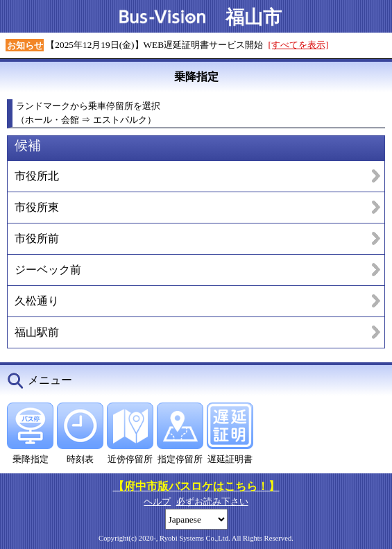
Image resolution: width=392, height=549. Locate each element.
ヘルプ (157, 501)
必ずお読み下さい (212, 501)
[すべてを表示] (299, 45)
